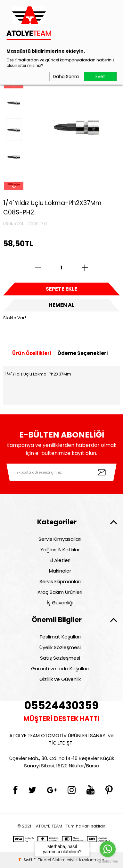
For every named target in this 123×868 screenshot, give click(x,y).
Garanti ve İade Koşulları (60, 669)
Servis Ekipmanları (60, 581)
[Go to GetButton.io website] (108, 861)
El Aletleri (60, 560)
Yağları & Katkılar (60, 550)
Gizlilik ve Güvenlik (60, 679)
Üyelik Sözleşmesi (60, 647)
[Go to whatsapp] (108, 849)
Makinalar (60, 571)
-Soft (26, 860)
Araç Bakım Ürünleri (60, 592)
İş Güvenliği (60, 603)
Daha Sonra (66, 77)
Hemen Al (61, 305)
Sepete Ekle (61, 289)
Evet (100, 77)
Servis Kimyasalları (60, 539)
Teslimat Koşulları (60, 637)
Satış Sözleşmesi (60, 658)
